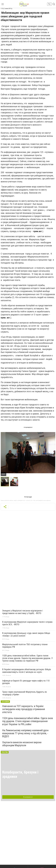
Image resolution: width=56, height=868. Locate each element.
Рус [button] (49, 4)
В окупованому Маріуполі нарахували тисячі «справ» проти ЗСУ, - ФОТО (27, 623)
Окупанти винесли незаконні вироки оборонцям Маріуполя (22, 744)
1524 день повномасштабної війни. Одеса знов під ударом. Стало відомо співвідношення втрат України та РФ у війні (28, 721)
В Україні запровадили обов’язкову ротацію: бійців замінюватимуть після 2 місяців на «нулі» (26, 671)
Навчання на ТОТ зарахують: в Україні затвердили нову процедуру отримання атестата (24, 709)
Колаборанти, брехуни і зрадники (20, 774)
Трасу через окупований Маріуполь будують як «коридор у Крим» (25, 693)
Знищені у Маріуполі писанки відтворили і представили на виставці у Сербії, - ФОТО (23, 612)
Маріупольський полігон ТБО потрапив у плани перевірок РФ (25, 646)
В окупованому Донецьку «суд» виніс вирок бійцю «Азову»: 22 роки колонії (26, 634)
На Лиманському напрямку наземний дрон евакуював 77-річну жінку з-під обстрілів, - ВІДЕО (25, 733)
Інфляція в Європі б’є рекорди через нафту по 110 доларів (26, 682)
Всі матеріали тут (28, 797)
